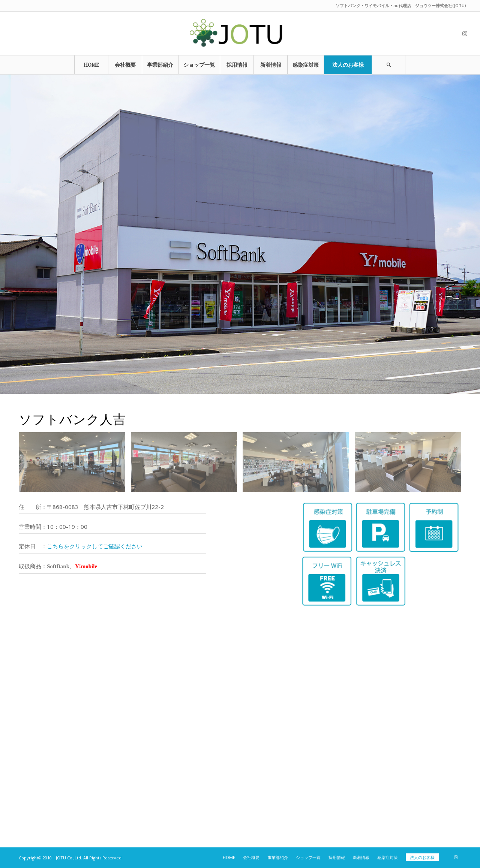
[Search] (388, 65)
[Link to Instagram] (465, 33)
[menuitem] (91, 65)
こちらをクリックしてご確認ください (95, 546)
